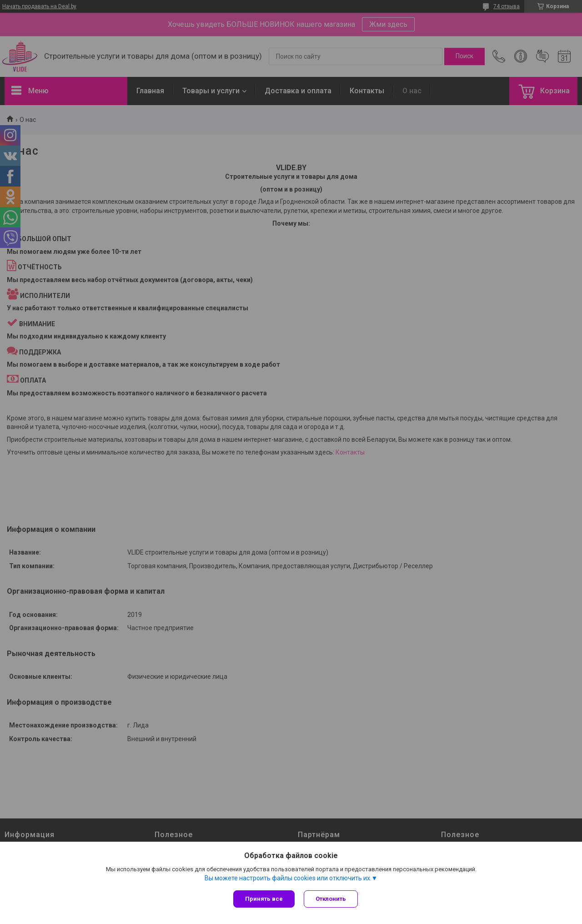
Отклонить (331, 899)
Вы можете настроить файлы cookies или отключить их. (288, 878)
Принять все (264, 899)
